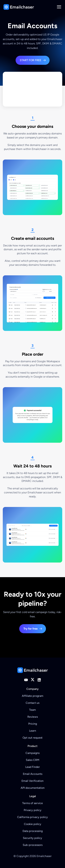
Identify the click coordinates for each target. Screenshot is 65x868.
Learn (33, 731)
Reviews (33, 717)
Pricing (33, 724)
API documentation (33, 788)
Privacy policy (33, 810)
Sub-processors (33, 845)
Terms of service (32, 803)
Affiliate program (33, 696)
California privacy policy (32, 817)
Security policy (32, 838)
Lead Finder (33, 767)
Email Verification (32, 781)
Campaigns (32, 753)
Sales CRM (33, 760)
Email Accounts (33, 774)
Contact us (32, 703)
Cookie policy (33, 824)
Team (32, 710)
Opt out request (32, 738)
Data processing (33, 831)
